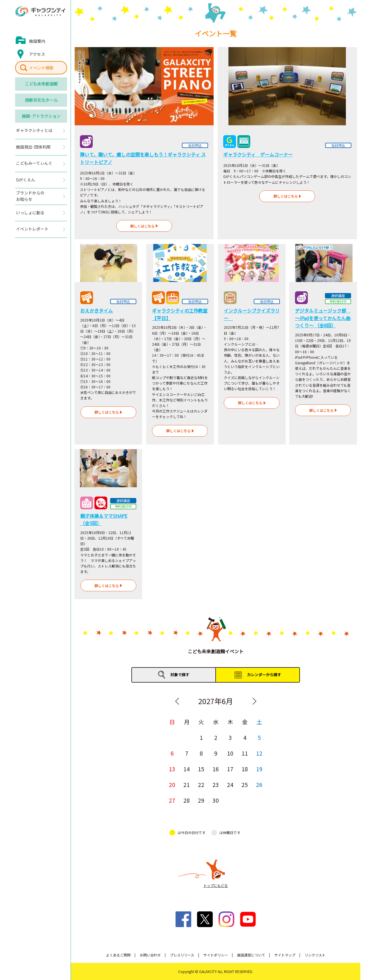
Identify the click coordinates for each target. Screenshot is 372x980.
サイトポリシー (216, 955)
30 (216, 800)
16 (216, 769)
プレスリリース (182, 955)
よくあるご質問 (118, 955)
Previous (177, 701)
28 (187, 800)
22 (201, 784)
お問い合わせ (150, 955)
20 (172, 784)
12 (259, 753)
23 (216, 784)
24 (230, 784)
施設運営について (251, 955)
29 (201, 800)
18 (245, 769)
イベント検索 (41, 68)
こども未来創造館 (41, 84)
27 (172, 800)
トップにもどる (216, 885)
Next (254, 701)
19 (259, 769)
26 (259, 784)
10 (230, 753)
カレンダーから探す (264, 675)
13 (172, 769)
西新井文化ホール (41, 100)
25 (245, 784)
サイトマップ (285, 955)
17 (230, 769)
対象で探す (180, 675)
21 (187, 784)
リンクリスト (315, 955)
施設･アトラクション (41, 116)
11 (245, 753)
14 (187, 769)
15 (201, 769)
